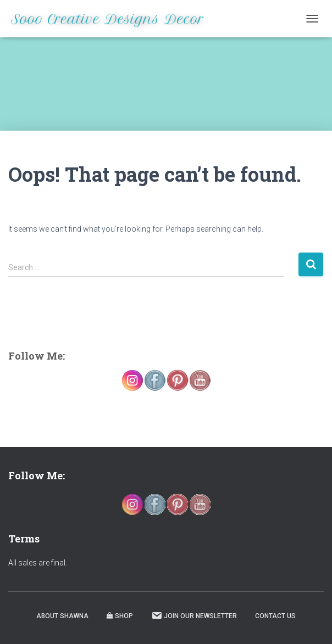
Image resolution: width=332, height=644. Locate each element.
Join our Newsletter (194, 615)
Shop (120, 616)
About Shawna (62, 616)
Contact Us (275, 616)
